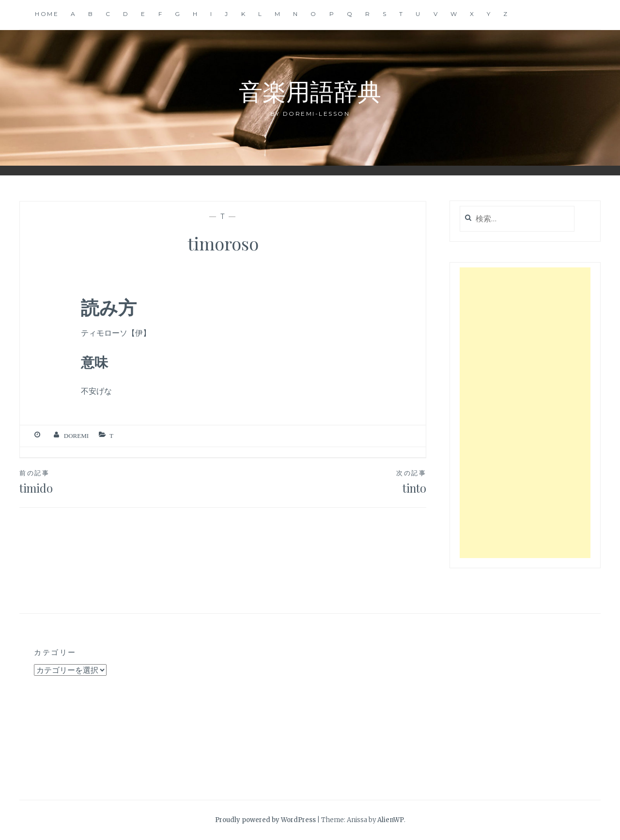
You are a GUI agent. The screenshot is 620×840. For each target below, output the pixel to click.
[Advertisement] (525, 413)
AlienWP (391, 820)
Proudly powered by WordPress (265, 820)
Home (47, 14)
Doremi (76, 436)
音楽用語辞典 (310, 90)
